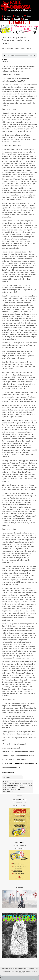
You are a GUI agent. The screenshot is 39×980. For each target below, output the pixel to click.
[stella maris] (4, 773)
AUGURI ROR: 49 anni (19, 800)
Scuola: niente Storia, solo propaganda (14, 788)
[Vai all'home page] (16, 10)
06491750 (32, 968)
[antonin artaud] (11, 773)
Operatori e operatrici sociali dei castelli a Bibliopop (17, 784)
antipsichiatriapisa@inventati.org (24, 763)
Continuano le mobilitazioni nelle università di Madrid (18, 786)
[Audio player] (19, 55)
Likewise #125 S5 (8, 791)
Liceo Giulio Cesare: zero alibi (12, 790)
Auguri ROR (20, 842)
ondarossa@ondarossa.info (20, 968)
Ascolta (4, 60)
